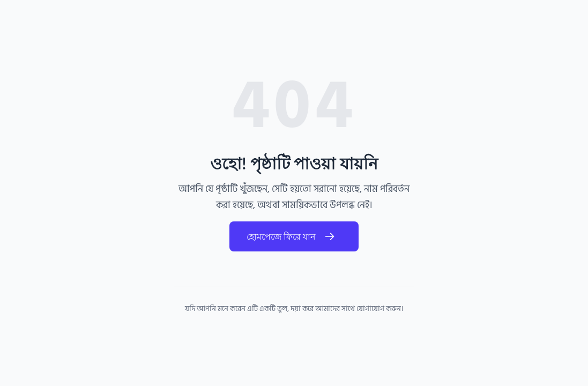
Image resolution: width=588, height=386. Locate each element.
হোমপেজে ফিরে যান (294, 236)
